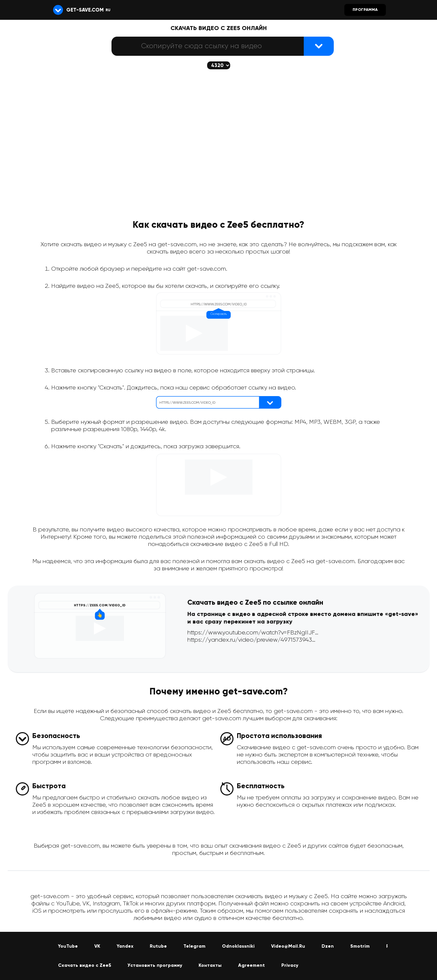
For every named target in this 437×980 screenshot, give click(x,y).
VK (97, 946)
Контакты (210, 965)
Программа (365, 10)
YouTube (68, 946)
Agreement (251, 965)
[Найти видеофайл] (319, 46)
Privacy (290, 965)
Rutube (158, 946)
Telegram (194, 946)
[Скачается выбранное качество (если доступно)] (219, 65)
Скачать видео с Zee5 (85, 965)
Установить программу (155, 965)
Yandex (125, 946)
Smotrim (360, 946)
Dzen (328, 946)
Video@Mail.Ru (288, 946)
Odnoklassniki (238, 946)
